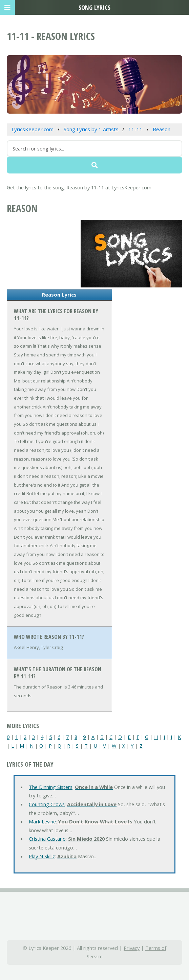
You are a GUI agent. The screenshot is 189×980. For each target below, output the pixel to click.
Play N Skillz (42, 856)
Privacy (132, 948)
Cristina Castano (47, 839)
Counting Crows (47, 804)
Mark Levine (42, 821)
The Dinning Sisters (51, 787)
